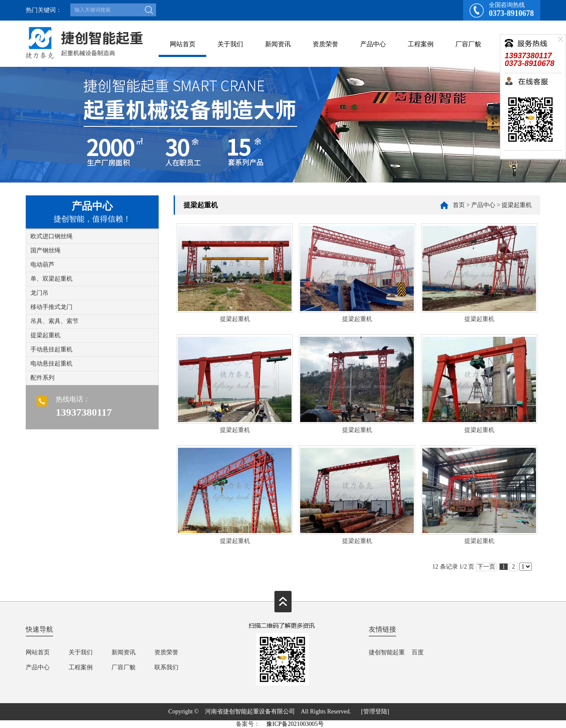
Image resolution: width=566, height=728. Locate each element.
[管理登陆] (375, 712)
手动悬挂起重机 (51, 349)
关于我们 (230, 44)
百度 (418, 652)
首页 (459, 205)
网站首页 (183, 44)
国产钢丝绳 (45, 250)
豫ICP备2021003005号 (295, 724)
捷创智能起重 (387, 652)
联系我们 (166, 667)
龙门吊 (39, 293)
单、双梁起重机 (51, 279)
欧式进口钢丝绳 (51, 236)
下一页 (486, 567)
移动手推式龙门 (51, 307)
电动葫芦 (42, 265)
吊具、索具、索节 (54, 321)
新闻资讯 (278, 44)
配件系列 (42, 378)
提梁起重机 (45, 335)
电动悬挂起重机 (51, 364)
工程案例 (421, 44)
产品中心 (373, 44)
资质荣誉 (325, 44)
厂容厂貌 (468, 44)
